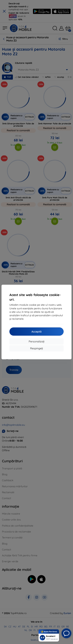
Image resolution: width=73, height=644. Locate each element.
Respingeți (36, 348)
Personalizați (36, 341)
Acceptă (36, 332)
